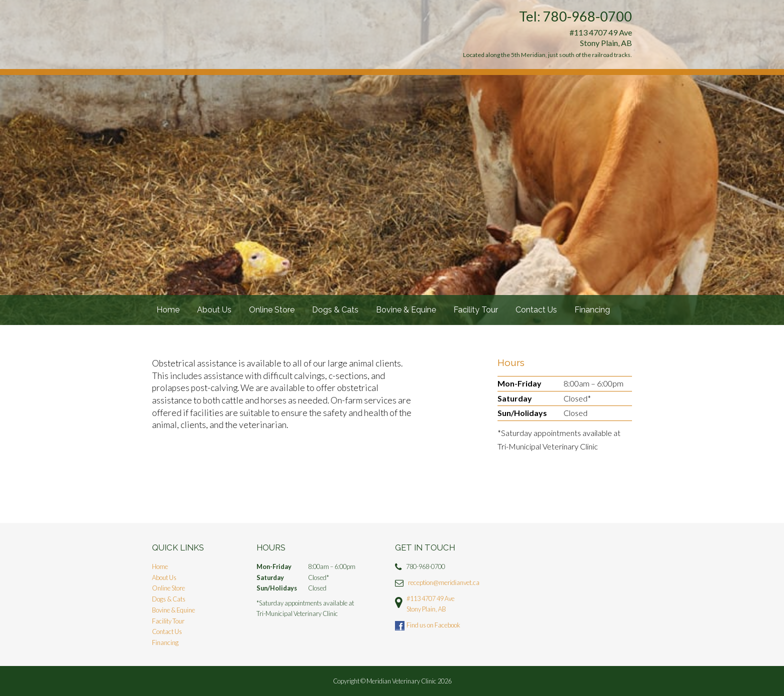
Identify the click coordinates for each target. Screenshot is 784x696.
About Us (214, 310)
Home (168, 310)
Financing (592, 310)
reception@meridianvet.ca (444, 582)
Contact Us (536, 310)
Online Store (272, 310)
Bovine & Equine (406, 310)
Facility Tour (476, 310)
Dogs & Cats (335, 310)
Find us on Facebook (433, 625)
